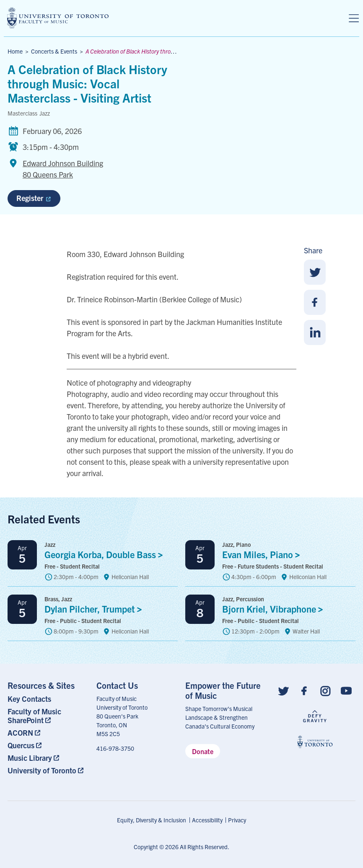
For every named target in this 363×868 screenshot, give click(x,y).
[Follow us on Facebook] (304, 690)
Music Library (30, 758)
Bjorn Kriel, (275, 609)
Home (15, 51)
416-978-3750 (115, 748)
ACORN (20, 733)
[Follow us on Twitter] (283, 690)
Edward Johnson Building (63, 169)
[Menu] (354, 18)
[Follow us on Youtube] (346, 690)
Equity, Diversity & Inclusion (152, 820)
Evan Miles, (263, 554)
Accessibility (207, 820)
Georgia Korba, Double (106, 554)
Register (34, 198)
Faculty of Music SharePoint (34, 716)
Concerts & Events (54, 51)
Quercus (21, 745)
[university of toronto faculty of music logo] (58, 18)
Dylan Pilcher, (95, 609)
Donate (203, 751)
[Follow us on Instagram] (325, 690)
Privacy (237, 820)
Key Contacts (29, 699)
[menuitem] (48, 699)
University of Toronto (42, 770)
